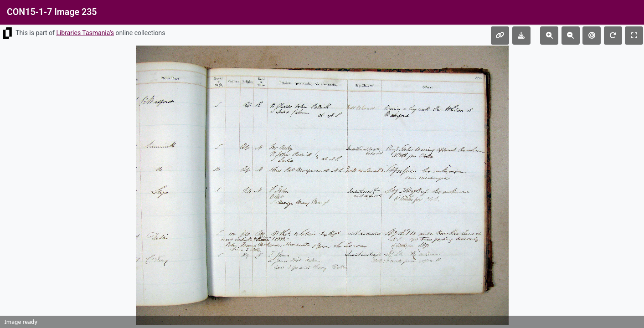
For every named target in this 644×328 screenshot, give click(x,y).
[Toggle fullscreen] (634, 36)
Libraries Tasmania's (85, 33)
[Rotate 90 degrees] (613, 36)
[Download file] (521, 36)
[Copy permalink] (500, 36)
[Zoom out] (571, 36)
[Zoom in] (549, 36)
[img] (322, 185)
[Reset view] (592, 36)
